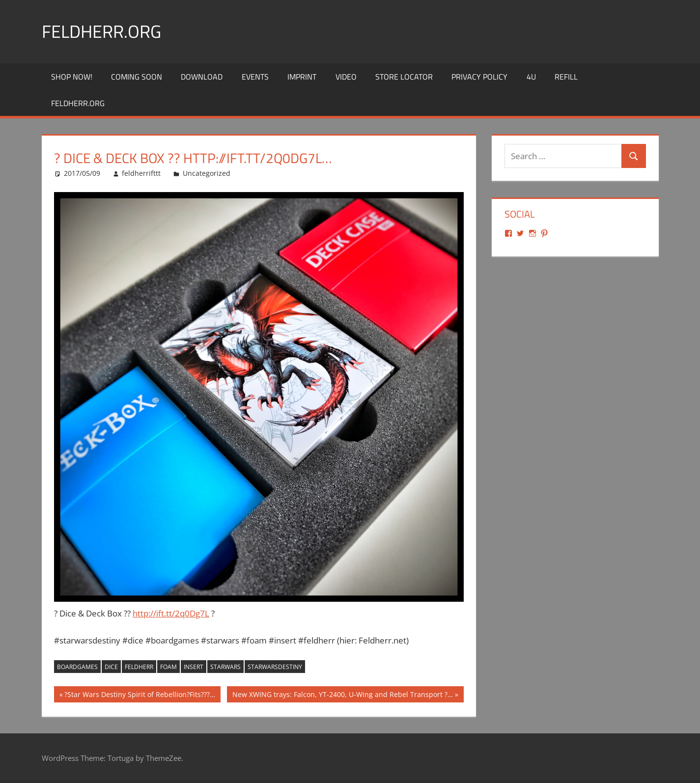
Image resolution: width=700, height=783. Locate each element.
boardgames (77, 667)
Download (202, 77)
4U (531, 77)
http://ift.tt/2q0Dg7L (171, 613)
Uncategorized (207, 173)
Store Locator (404, 77)
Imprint (302, 77)
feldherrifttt (141, 173)
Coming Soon (137, 77)
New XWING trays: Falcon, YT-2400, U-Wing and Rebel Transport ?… (342, 696)
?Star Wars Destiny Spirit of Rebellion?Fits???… (140, 696)
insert (194, 667)
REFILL (566, 77)
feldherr (139, 667)
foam (168, 667)
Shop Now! (72, 77)
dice (111, 667)
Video (346, 77)
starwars (225, 667)
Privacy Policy (479, 77)
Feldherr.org (101, 31)
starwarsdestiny (275, 667)
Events (255, 77)
